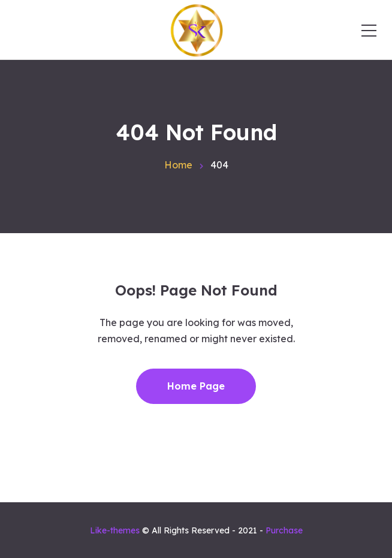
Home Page (196, 386)
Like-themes (115, 530)
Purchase (284, 530)
